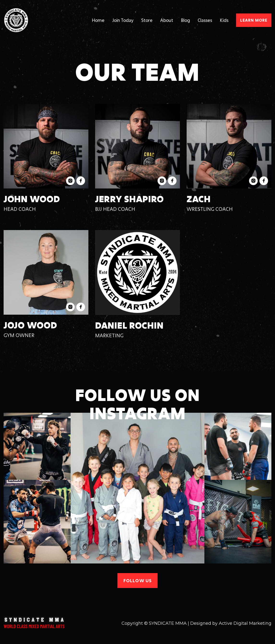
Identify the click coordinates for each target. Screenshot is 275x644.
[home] (35, 20)
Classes (205, 20)
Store (147, 20)
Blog (185, 20)
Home (98, 20)
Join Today (123, 20)
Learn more (254, 20)
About (167, 20)
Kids (224, 20)
